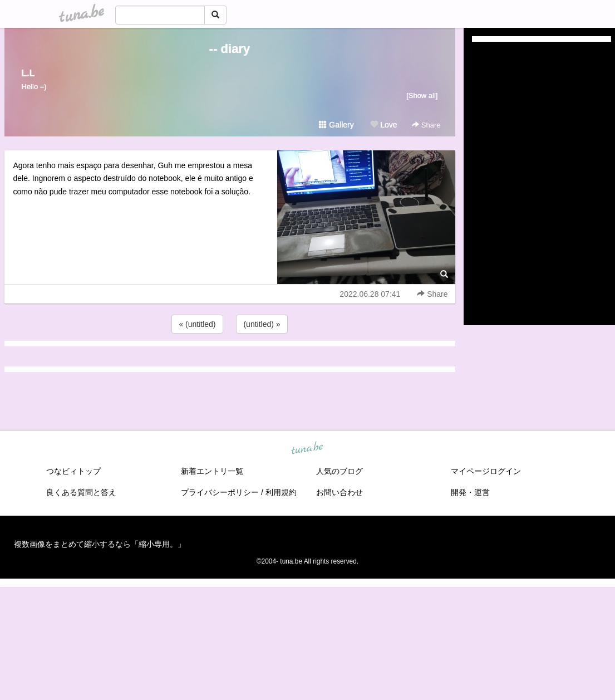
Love (383, 125)
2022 (481, 258)
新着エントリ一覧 (212, 471)
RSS (485, 306)
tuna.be (307, 448)
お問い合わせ (340, 492)
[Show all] (422, 96)
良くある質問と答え (81, 492)
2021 (481, 271)
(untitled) (487, 89)
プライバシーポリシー (220, 492)
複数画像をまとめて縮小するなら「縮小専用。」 (100, 544)
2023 (481, 245)
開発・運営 (470, 492)
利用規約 (281, 492)
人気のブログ (340, 471)
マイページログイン (486, 471)
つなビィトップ (73, 471)
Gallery (336, 125)
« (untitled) (197, 324)
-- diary (230, 49)
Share (426, 125)
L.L (28, 73)
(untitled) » (262, 324)
